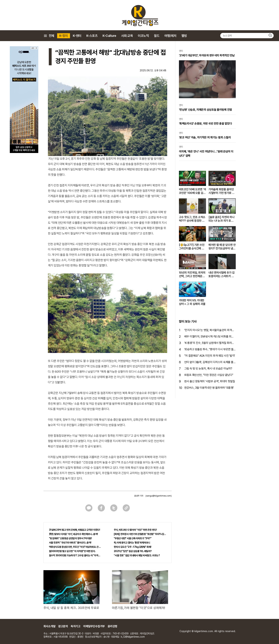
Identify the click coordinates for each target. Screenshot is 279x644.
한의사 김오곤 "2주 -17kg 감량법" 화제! (133, 547)
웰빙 (184, 36)
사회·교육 (127, 36)
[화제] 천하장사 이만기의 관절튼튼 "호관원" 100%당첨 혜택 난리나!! (140, 534)
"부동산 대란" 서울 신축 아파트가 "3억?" (133, 538)
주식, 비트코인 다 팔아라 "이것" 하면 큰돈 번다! (135, 530)
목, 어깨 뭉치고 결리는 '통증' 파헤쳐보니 (132, 543)
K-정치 (64, 36)
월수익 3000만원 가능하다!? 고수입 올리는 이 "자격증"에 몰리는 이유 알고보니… (75, 555)
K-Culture (109, 36)
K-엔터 (77, 36)
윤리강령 (113, 626)
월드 (157, 36)
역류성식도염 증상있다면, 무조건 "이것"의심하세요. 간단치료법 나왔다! (75, 547)
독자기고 (75, 626)
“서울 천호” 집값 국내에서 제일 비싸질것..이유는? (137, 555)
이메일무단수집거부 (94, 626)
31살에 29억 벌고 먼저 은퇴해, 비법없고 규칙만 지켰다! (75, 530)
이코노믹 (143, 36)
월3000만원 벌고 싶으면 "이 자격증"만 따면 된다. (72, 551)
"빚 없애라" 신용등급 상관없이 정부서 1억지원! (71, 538)
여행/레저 (170, 36)
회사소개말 (49, 626)
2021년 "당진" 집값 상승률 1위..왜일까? (133, 551)
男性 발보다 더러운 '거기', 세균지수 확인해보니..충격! (74, 534)
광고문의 (63, 626)
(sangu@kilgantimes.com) (159, 496)
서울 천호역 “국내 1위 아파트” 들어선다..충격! (70, 543)
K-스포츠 (92, 36)
